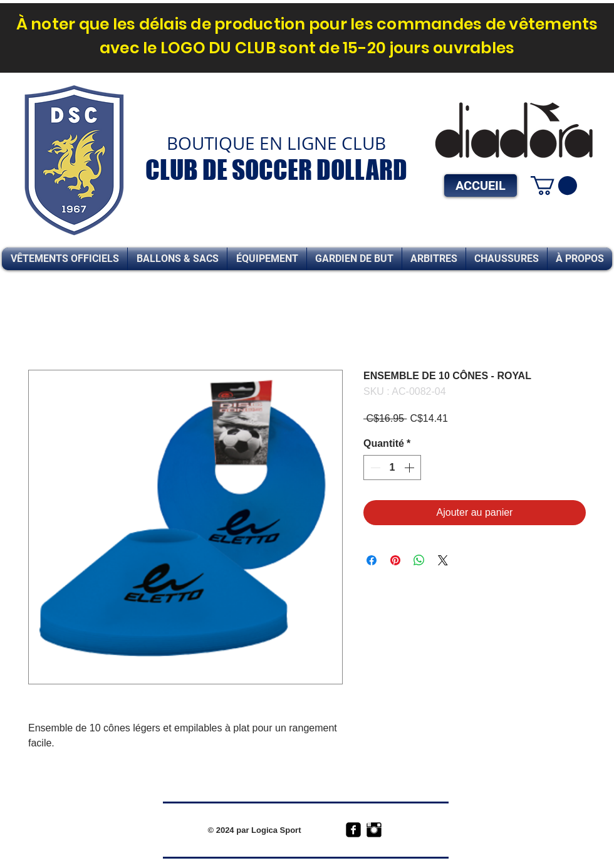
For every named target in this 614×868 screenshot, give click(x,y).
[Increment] (410, 468)
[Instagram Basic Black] (374, 830)
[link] (554, 186)
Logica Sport (276, 830)
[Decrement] (374, 468)
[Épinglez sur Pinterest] (395, 560)
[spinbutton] (392, 468)
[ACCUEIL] (481, 186)
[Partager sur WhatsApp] (419, 560)
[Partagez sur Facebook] (372, 560)
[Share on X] (443, 560)
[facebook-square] (353, 830)
